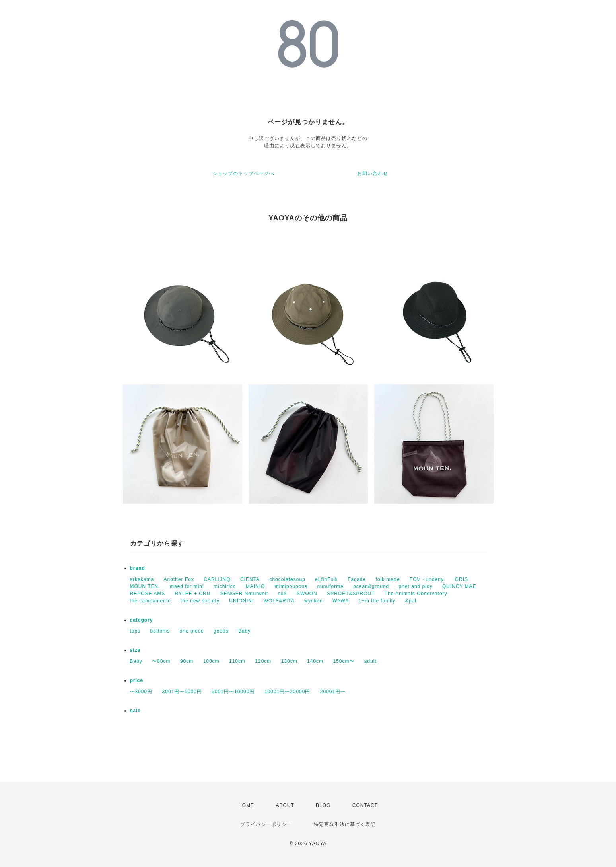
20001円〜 (333, 692)
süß (283, 594)
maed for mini (187, 586)
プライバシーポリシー (266, 824)
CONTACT (365, 805)
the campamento (151, 601)
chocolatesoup (287, 579)
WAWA (341, 601)
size (135, 650)
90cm (187, 661)
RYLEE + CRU (193, 594)
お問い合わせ (373, 173)
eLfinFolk (326, 579)
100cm (211, 661)
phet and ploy (416, 586)
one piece (192, 631)
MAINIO (256, 586)
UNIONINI (241, 601)
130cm (289, 661)
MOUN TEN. (145, 586)
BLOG (323, 805)
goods (221, 631)
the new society (200, 601)
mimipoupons (291, 586)
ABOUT (285, 805)
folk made (388, 579)
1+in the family (377, 601)
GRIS (462, 579)
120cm (263, 661)
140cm (315, 661)
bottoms (160, 631)
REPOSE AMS (148, 594)
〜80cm (161, 661)
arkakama (142, 579)
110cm (237, 661)
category (142, 620)
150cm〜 (344, 661)
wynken (314, 601)
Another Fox (179, 579)
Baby (244, 631)
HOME (246, 805)
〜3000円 (141, 692)
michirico (225, 586)
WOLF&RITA (279, 601)
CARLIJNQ (217, 579)
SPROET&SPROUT (351, 594)
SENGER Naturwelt (244, 594)
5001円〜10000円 (233, 692)
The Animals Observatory (416, 594)
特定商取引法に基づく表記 (345, 824)
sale (135, 711)
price (137, 680)
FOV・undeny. (427, 579)
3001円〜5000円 (182, 692)
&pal (411, 601)
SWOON (307, 594)
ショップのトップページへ (243, 173)
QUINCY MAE (459, 586)
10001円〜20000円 (288, 692)
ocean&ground (371, 586)
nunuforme (330, 586)
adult (370, 661)
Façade (357, 579)
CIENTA (250, 579)
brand (138, 568)
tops (135, 631)
